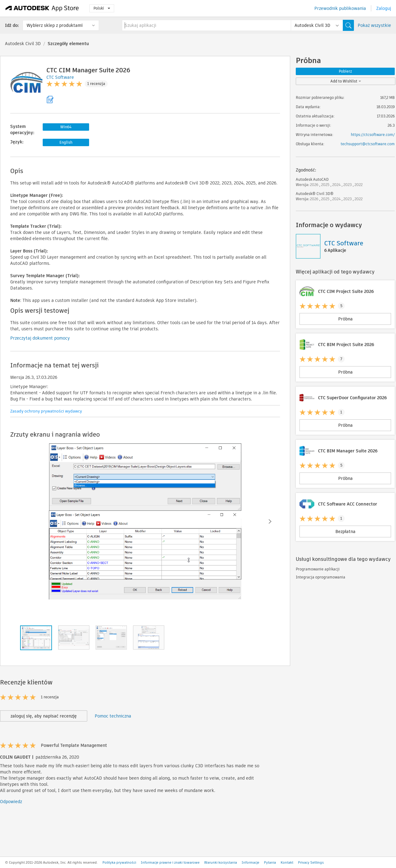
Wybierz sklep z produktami (55, 25)
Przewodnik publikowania (340, 8)
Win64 (66, 127)
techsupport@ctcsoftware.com (368, 144)
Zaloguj (384, 8)
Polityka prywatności (119, 862)
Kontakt (287, 862)
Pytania (270, 862)
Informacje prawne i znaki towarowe (170, 862)
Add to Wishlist (346, 81)
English (66, 142)
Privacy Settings (311, 862)
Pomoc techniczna (113, 716)
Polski (102, 8)
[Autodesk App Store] (42, 8)
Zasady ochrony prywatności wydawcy (46, 411)
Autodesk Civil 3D (23, 44)
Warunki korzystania (221, 862)
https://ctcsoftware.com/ (373, 135)
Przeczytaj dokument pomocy (40, 338)
